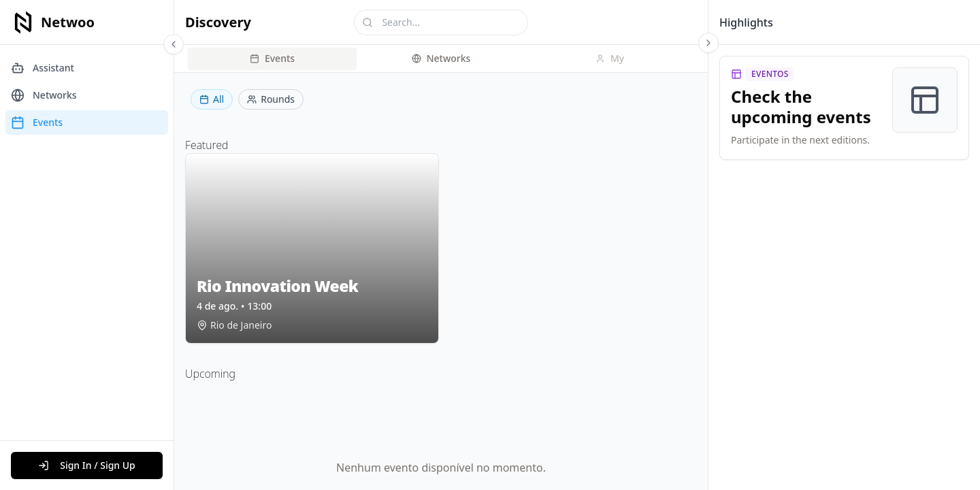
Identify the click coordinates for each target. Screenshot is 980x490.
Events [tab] (272, 58)
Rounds (271, 99)
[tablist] (441, 59)
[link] (844, 108)
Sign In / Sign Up (87, 465)
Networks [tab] (441, 58)
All (212, 99)
